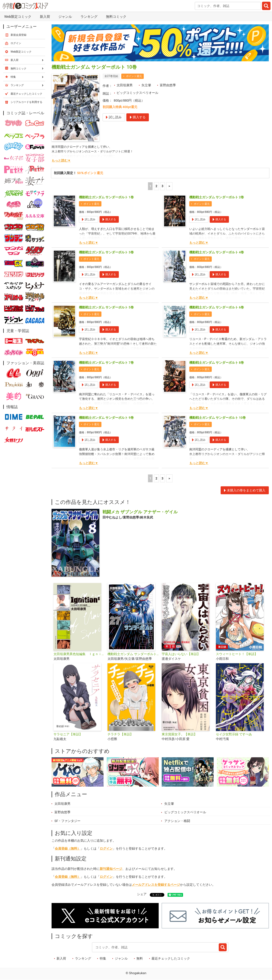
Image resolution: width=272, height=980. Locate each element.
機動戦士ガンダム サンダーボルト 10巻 (218, 418)
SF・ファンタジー (67, 821)
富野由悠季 (168, 85)
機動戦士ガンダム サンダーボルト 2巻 (217, 197)
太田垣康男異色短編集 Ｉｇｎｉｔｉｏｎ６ (79, 654)
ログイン (106, 848)
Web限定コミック (18, 17)
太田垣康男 (125, 85)
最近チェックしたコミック (171, 958)
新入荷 (45, 17)
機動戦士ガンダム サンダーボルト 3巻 (106, 252)
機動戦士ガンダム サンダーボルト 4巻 (217, 252)
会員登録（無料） (68, 848)
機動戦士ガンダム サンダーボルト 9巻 (106, 418)
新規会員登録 (19, 35)
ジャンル (65, 17)
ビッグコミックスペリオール (137, 93)
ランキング (89, 17)
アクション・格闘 (177, 821)
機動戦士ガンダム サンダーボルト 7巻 (106, 363)
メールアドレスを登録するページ (156, 885)
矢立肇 (146, 85)
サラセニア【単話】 (68, 734)
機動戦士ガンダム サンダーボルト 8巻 (217, 363)
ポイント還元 (134, 76)
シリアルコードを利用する (26, 102)
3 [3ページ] (162, 186)
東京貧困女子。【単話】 (179, 734)
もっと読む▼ (61, 160)
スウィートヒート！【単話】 (237, 654)
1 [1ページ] (150, 186)
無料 (140, 958)
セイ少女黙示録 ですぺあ (234, 734)
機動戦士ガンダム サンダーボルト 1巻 (106, 197)
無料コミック (116, 17)
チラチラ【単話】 (120, 734)
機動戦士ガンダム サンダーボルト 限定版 (133, 654)
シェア (142, 894)
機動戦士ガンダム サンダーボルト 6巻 (217, 307)
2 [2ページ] (156, 186)
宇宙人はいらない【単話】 (181, 654)
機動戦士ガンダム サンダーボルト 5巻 (106, 307)
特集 (103, 958)
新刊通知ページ (111, 869)
